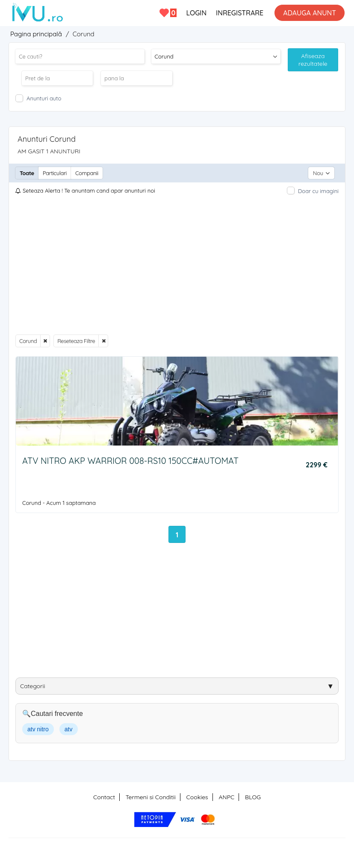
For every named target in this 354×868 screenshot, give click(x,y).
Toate (27, 173)
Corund (28, 341)
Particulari (55, 173)
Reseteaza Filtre (76, 341)
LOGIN (196, 13)
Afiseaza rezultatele (313, 60)
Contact (104, 797)
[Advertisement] (177, 265)
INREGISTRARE (240, 13)
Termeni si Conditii (151, 797)
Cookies (197, 797)
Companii (87, 173)
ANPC (226, 797)
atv (69, 729)
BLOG (253, 797)
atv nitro (38, 729)
